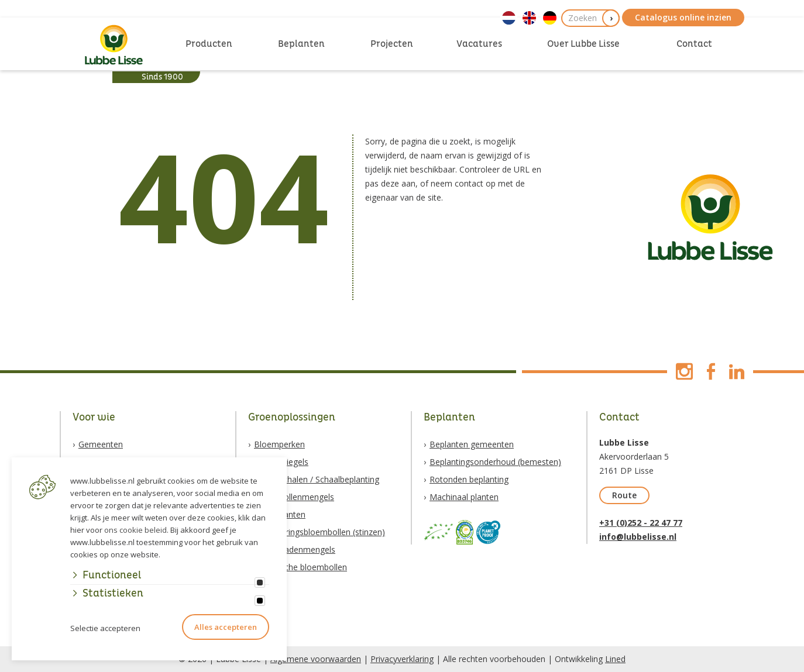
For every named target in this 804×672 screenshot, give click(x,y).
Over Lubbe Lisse (583, 44)
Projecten (392, 44)
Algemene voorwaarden (316, 659)
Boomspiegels (281, 462)
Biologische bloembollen (300, 567)
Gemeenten (101, 444)
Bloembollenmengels (294, 497)
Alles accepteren (226, 627)
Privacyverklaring (402, 659)
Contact (694, 44)
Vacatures (479, 44)
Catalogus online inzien (683, 17)
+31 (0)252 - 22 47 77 (641, 523)
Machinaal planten (464, 497)
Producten (209, 44)
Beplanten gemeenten (472, 444)
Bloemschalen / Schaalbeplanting (317, 479)
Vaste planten (280, 514)
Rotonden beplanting (469, 479)
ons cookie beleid (135, 530)
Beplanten (301, 44)
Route (624, 495)
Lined (615, 659)
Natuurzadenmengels (295, 549)
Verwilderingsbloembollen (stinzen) (319, 532)
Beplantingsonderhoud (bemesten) (495, 462)
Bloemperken (279, 444)
